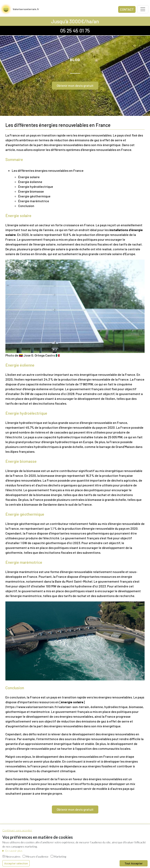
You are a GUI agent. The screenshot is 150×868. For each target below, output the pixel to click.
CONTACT (127, 9)
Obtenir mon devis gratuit (75, 85)
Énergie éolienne (30, 182)
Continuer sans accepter (17, 830)
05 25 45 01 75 (75, 30)
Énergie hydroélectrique (36, 186)
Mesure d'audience (36, 856)
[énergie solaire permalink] (3, 215)
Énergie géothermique (34, 196)
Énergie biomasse (31, 191)
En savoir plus (14, 851)
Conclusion (26, 206)
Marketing (58, 856)
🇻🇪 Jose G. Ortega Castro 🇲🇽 (39, 355)
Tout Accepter (134, 863)
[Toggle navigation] (143, 9)
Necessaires (11, 856)
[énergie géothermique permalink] (3, 514)
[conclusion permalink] (3, 688)
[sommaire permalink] (3, 159)
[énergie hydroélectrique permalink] (3, 413)
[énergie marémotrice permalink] (3, 562)
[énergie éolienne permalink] (3, 365)
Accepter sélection (16, 863)
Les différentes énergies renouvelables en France (48, 170)
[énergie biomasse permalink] (3, 461)
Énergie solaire (29, 177)
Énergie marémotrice (34, 201)
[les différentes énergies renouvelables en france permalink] (3, 125)
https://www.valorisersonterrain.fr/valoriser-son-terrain (48, 707)
